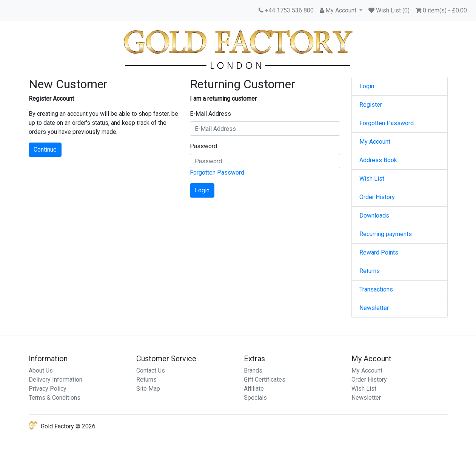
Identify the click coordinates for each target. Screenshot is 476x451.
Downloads (374, 216)
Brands (253, 370)
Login (367, 86)
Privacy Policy (48, 389)
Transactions (376, 289)
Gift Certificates (265, 380)
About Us (41, 370)
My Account (375, 142)
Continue (45, 150)
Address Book (378, 160)
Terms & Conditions (55, 398)
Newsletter (374, 308)
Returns (370, 271)
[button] (341, 11)
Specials (255, 398)
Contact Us (151, 370)
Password (203, 146)
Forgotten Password (217, 173)
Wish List (372, 179)
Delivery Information (55, 380)
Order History (377, 197)
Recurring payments (386, 234)
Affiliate (254, 389)
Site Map (148, 389)
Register (371, 105)
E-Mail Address (210, 114)
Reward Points (379, 252)
